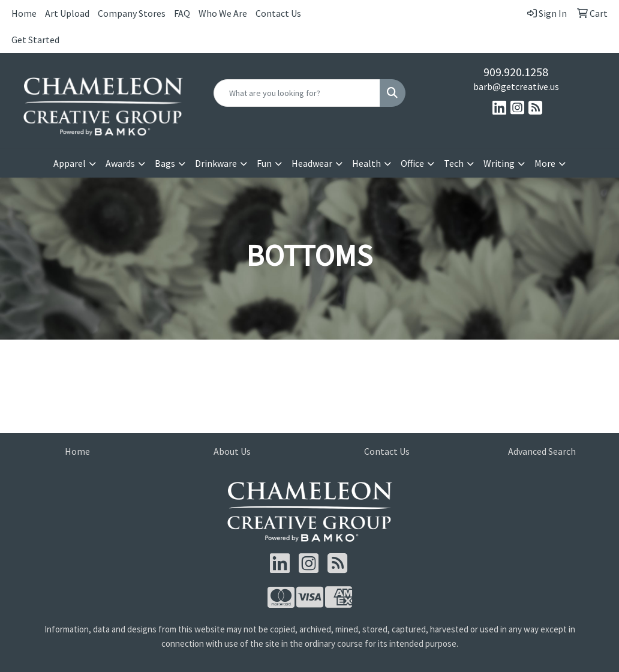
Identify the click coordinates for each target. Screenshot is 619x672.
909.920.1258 (516, 72)
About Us (232, 451)
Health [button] (366, 163)
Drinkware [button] (216, 163)
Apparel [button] (70, 163)
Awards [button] (120, 163)
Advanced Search (542, 451)
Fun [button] (264, 163)
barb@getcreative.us (516, 86)
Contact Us (278, 13)
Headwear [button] (312, 163)
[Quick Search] (297, 93)
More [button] (545, 163)
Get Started (35, 40)
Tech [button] (454, 163)
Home (24, 13)
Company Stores (132, 13)
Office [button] (412, 163)
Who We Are (223, 13)
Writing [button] (499, 163)
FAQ (182, 13)
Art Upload (67, 13)
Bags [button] (165, 163)
